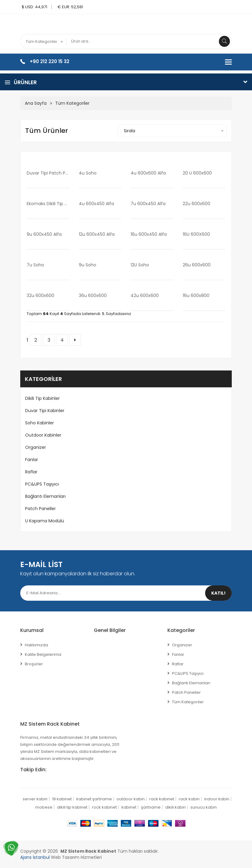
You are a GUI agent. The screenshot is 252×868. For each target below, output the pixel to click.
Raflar (31, 472)
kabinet (129, 807)
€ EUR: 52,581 (70, 7)
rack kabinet (162, 799)
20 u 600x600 (197, 173)
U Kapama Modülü (45, 521)
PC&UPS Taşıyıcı (42, 484)
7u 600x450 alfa (148, 204)
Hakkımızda (36, 645)
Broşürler (34, 664)
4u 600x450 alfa (96, 204)
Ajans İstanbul (35, 857)
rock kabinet (104, 807)
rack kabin (189, 799)
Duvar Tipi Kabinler (45, 411)
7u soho (35, 265)
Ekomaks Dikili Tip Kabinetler (48, 204)
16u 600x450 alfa (149, 234)
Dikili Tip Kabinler (42, 398)
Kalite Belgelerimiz (43, 654)
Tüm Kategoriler (72, 103)
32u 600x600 (40, 295)
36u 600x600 (93, 295)
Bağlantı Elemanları (45, 496)
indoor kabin (217, 799)
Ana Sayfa (36, 103)
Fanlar (32, 460)
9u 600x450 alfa (44, 234)
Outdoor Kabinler (43, 435)
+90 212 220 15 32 (50, 61)
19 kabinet (62, 799)
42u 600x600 (145, 295)
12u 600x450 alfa (97, 234)
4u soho (88, 173)
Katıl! (218, 593)
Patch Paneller (40, 509)
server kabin (35, 799)
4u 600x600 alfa (148, 173)
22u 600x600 (197, 204)
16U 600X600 (196, 234)
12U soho (140, 265)
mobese (44, 807)
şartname (151, 807)
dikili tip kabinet (72, 807)
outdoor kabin (131, 799)
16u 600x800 (196, 295)
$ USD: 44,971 (34, 7)
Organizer (36, 447)
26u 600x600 (197, 265)
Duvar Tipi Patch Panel (48, 173)
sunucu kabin (204, 807)
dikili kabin (176, 807)
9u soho (88, 265)
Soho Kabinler (40, 423)
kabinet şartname (94, 799)
